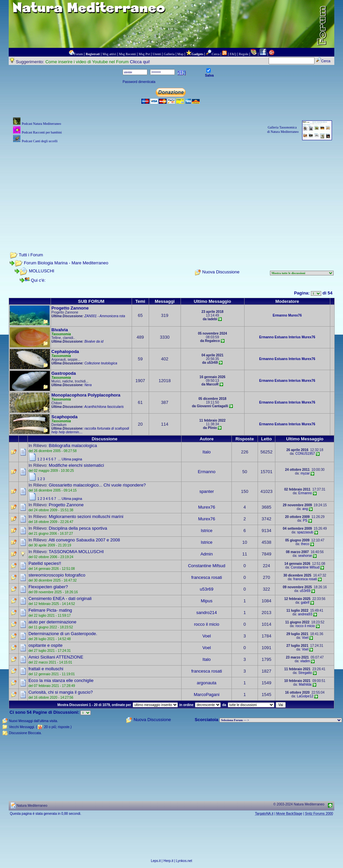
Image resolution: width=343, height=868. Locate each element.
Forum (79, 54)
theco (305, 544)
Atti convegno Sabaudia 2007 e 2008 (84, 540)
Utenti (157, 54)
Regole (244, 54)
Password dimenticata (139, 82)
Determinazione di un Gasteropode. (63, 634)
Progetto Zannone (70, 308)
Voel (207, 636)
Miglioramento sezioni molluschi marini (86, 516)
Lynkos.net (184, 861)
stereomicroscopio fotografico (57, 575)
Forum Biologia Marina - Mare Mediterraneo (66, 263)
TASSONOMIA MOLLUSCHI (76, 552)
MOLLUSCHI (42, 271)
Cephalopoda (65, 352)
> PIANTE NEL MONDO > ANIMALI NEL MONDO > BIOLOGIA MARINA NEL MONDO (281, 720)
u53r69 (207, 589)
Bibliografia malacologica (73, 446)
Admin (207, 554)
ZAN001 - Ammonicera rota (105, 316)
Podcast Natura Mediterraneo (41, 124)
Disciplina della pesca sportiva (78, 528)
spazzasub (305, 532)
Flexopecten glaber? (48, 587)
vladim (305, 661)
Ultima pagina (72, 459)
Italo (207, 452)
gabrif (305, 602)
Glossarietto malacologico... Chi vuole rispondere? (97, 485)
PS (305, 520)
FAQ (233, 54)
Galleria (169, 54)
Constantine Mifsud (207, 566)
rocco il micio (207, 624)
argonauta (207, 683)
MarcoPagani (207, 695)
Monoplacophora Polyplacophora (86, 395)
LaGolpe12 (305, 696)
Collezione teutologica (101, 363)
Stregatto (305, 673)
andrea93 (305, 614)
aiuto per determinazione (52, 622)
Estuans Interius (288, 337)
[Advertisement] (172, 191)
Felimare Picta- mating (50, 610)
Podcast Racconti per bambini (42, 132)
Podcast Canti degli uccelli (40, 141)
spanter (207, 491)
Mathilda (305, 684)
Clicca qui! (140, 62)
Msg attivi (109, 54)
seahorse (305, 556)
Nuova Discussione (221, 272)
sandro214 (207, 613)
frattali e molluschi (46, 669)
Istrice (207, 531)
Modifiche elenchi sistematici (77, 465)
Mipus (207, 601)
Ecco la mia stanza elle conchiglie (61, 680)
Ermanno (280, 315)
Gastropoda (64, 373)
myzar (305, 473)
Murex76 (295, 315)
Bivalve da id (94, 341)
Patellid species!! (45, 563)
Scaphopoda (65, 417)
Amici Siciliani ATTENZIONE (56, 657)
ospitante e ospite (46, 645)
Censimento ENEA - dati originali (60, 598)
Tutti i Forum (31, 255)
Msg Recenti (127, 54)
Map (180, 54)
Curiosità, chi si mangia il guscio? (61, 692)
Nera (88, 385)
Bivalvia (60, 330)
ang (305, 509)
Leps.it (156, 861)
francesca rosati (207, 577)
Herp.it (168, 861)
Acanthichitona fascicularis (104, 407)
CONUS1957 (305, 454)
